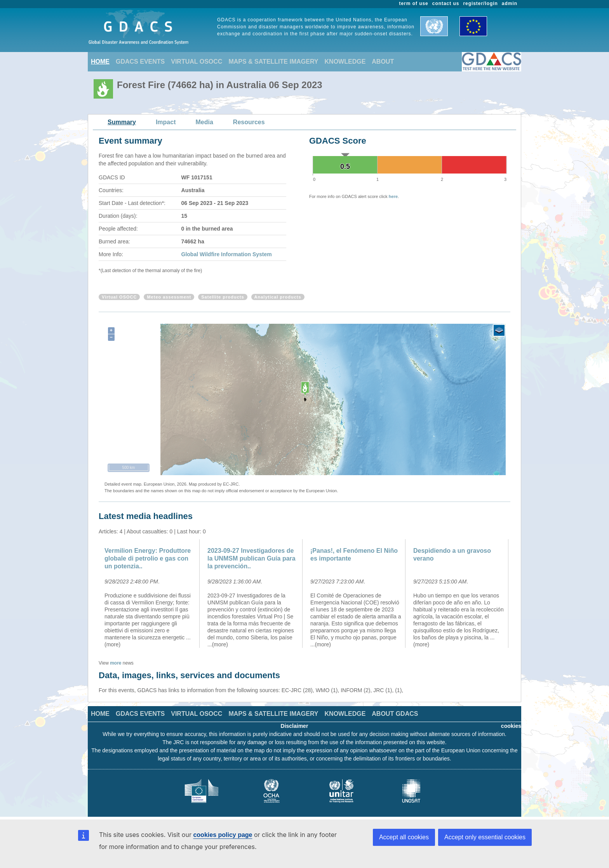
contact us (446, 3)
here (393, 196)
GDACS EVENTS (140, 62)
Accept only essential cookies (485, 837)
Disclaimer (295, 726)
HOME (100, 62)
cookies (511, 726)
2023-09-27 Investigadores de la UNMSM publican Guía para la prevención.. (251, 558)
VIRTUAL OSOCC (197, 62)
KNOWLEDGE (345, 62)
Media (204, 122)
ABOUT (383, 62)
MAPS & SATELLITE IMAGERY (273, 62)
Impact (166, 122)
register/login (480, 3)
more (116, 663)
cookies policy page (223, 835)
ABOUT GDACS (395, 714)
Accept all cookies (404, 837)
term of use (414, 3)
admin (510, 3)
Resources (249, 122)
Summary (122, 122)
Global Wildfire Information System (227, 254)
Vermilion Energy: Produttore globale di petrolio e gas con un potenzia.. (148, 558)
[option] (150, 594)
